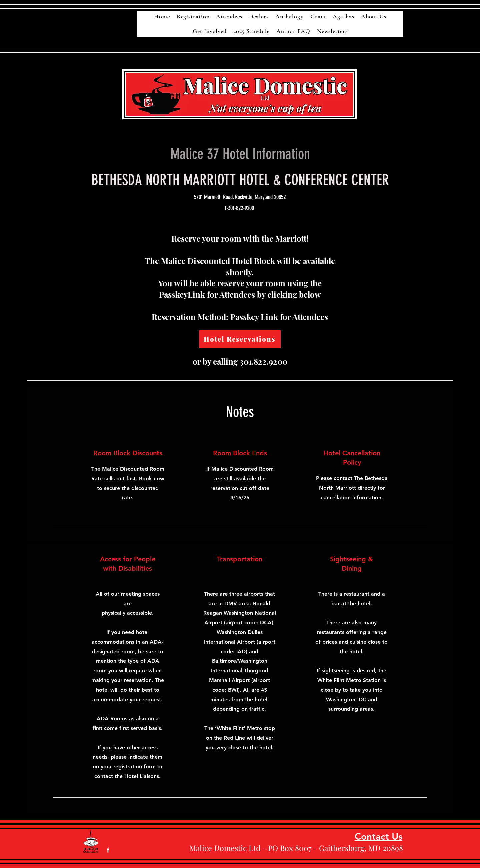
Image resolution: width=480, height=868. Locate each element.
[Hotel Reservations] (240, 339)
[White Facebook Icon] (108, 850)
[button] (343, 16)
